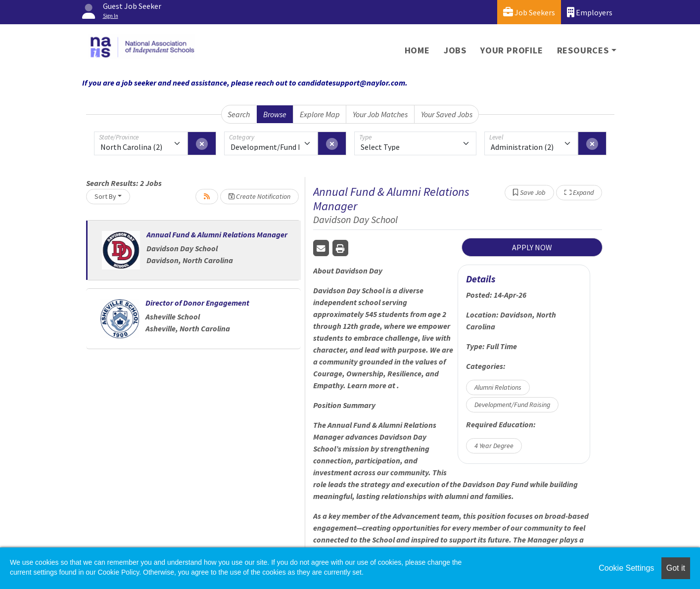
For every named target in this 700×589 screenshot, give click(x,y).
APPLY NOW (532, 247)
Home (417, 50)
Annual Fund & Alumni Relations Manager (217, 234)
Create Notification (259, 196)
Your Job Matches (380, 114)
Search (239, 114)
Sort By (105, 196)
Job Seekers (529, 12)
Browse (275, 114)
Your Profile (512, 50)
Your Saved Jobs (447, 114)
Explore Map (320, 114)
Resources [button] (583, 50)
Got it (676, 568)
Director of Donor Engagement (197, 303)
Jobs (455, 50)
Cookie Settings (626, 568)
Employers (590, 12)
